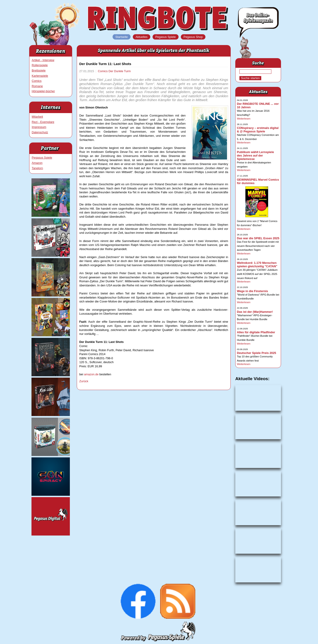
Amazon (37, 163)
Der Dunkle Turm (120, 71)
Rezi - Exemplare (43, 122)
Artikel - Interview (43, 60)
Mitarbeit (37, 117)
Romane (37, 86)
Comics (37, 81)
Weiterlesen (244, 119)
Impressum (39, 127)
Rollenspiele (40, 65)
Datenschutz (40, 132)
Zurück (84, 381)
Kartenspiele (40, 76)
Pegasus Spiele (42, 158)
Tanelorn (37, 168)
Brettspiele (39, 70)
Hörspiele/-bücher (43, 91)
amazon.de (91, 374)
